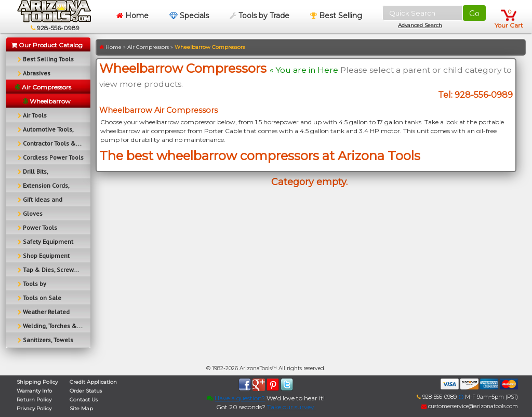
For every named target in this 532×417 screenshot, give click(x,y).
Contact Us (84, 400)
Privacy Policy (34, 408)
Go (474, 14)
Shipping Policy (37, 382)
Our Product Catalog (47, 45)
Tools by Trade (260, 16)
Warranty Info (34, 391)
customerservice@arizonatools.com (470, 406)
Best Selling (336, 16)
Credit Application (93, 382)
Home (132, 16)
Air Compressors (148, 47)
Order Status (86, 391)
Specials (189, 16)
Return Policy (34, 400)
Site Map (81, 408)
